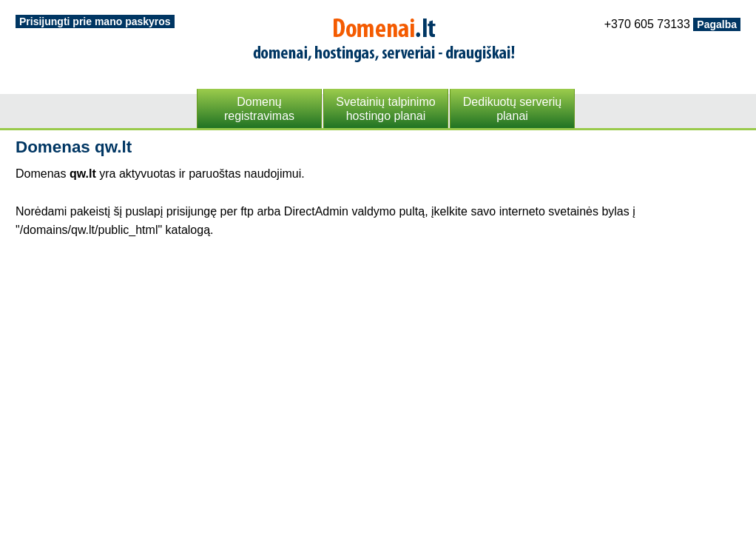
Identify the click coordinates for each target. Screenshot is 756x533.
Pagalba (717, 24)
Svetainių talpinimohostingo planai (385, 109)
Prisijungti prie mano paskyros (95, 21)
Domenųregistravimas (259, 109)
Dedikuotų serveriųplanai (512, 109)
